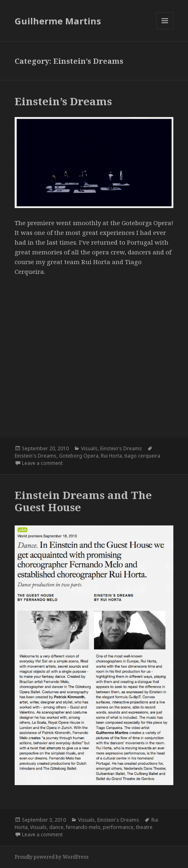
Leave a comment (42, 463)
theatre (144, 827)
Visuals (89, 448)
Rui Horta (111, 456)
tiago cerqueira (142, 456)
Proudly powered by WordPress (52, 857)
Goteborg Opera (79, 456)
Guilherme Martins (58, 21)
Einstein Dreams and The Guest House (83, 501)
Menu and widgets (165, 29)
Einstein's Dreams (121, 448)
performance (118, 827)
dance (56, 827)
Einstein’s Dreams (63, 101)
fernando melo (83, 827)
